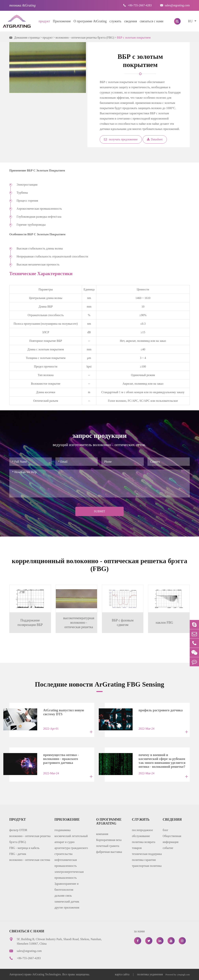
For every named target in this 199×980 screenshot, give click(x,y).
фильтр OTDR (18, 830)
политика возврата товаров (143, 845)
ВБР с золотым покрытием (134, 38)
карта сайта (123, 974)
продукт (44, 21)
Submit (99, 511)
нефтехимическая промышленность (66, 863)
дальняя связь (63, 896)
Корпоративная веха (109, 840)
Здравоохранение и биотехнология (66, 887)
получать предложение (121, 139)
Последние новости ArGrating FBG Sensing (100, 684)
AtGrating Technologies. (47, 974)
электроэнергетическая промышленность (69, 875)
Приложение (62, 21)
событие (168, 848)
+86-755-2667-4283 (137, 5)
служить (115, 21)
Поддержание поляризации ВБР (30, 623)
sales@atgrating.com (175, 5)
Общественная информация (172, 839)
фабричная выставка (109, 852)
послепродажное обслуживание (142, 833)
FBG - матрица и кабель (24, 848)
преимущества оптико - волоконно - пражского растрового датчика (61, 758)
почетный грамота (108, 846)
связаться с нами (151, 21)
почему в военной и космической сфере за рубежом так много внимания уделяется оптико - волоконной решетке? (162, 758)
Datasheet (155, 139)
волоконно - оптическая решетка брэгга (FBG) (85, 38)
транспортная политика (147, 866)
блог (166, 830)
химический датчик (67, 902)
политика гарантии (144, 860)
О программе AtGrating (90, 21)
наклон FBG (164, 623)
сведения (130, 21)
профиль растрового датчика (161, 710)
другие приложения (67, 907)
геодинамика (63, 830)
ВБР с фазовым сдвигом (123, 623)
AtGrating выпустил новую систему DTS (64, 712)
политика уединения (150, 974)
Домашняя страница (27, 38)
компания (102, 834)
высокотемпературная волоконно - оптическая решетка (79, 623)
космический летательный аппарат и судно (71, 839)
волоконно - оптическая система (30, 860)
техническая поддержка (147, 854)
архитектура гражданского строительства (71, 851)
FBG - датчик (18, 854)
